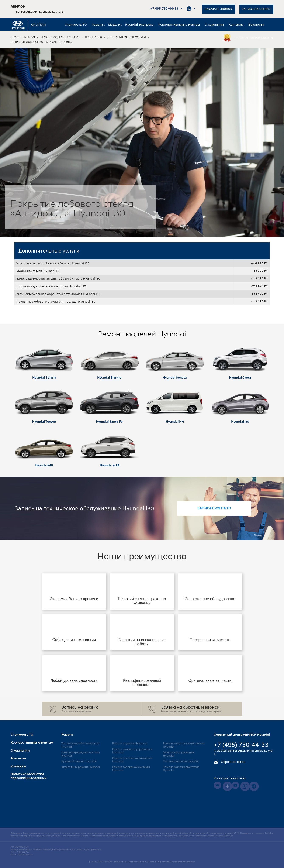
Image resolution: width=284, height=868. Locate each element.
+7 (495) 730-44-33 (241, 745)
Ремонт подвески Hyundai (130, 744)
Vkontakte (217, 785)
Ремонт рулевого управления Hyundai (132, 751)
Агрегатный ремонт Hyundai (81, 767)
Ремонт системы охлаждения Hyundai (132, 760)
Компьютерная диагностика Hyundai (81, 754)
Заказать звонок (219, 9)
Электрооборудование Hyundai (179, 754)
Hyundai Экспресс (139, 25)
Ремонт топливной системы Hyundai (131, 769)
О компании (214, 25)
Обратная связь (229, 762)
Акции (18, 38)
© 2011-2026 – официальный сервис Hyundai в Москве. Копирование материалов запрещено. (142, 862)
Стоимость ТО (76, 25)
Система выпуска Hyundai (181, 761)
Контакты (236, 25)
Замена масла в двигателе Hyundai (181, 769)
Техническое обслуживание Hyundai (80, 745)
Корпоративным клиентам (179, 25)
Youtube (235, 785)
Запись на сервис (256, 9)
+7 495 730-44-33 (164, 9)
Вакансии (256, 25)
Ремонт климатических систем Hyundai (184, 745)
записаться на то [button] (214, 508)
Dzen (227, 786)
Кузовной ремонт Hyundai (79, 761)
